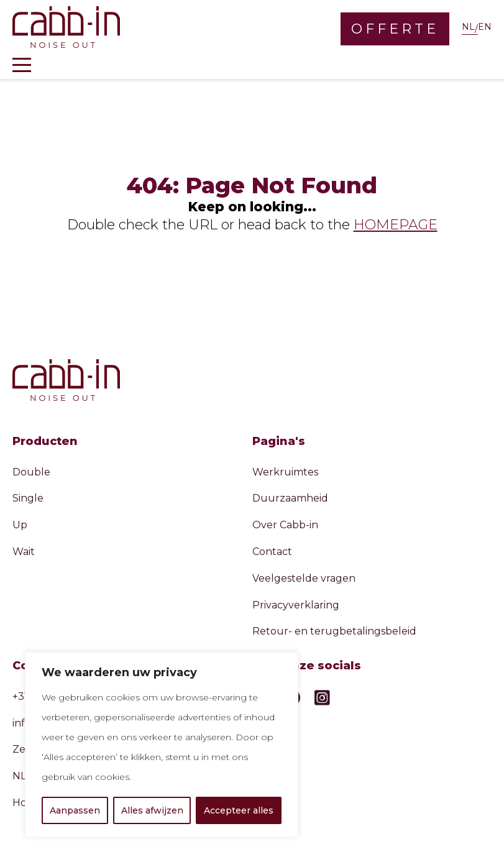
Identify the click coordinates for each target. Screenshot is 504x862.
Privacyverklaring (296, 605)
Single (28, 498)
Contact (272, 552)
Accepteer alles (239, 810)
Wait (24, 552)
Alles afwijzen (152, 810)
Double (31, 472)
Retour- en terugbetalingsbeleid (334, 631)
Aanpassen (75, 810)
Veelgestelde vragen (304, 578)
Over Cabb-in (285, 525)
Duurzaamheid (290, 498)
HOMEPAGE (396, 225)
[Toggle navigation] (22, 65)
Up (20, 525)
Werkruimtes (285, 472)
